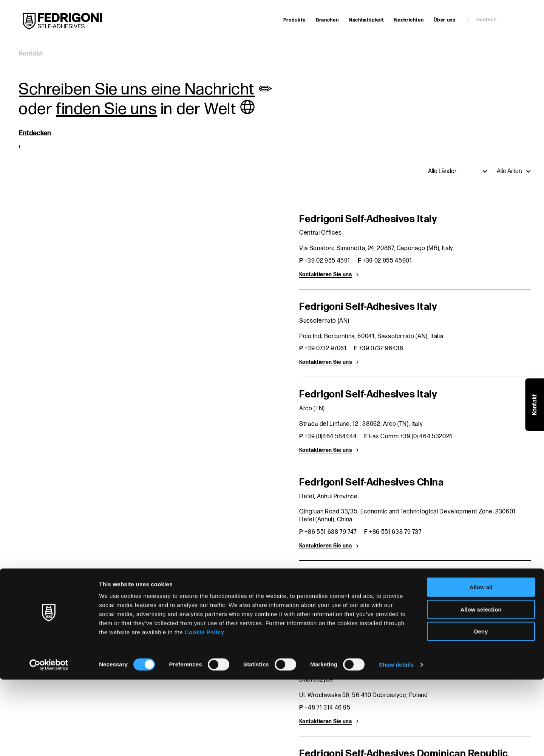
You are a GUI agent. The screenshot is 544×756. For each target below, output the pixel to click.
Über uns (444, 20)
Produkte (294, 20)
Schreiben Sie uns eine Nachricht (137, 90)
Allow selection (481, 686)
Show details (396, 741)
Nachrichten (409, 20)
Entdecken (35, 133)
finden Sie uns (107, 109)
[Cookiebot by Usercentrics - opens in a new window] (49, 741)
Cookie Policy (205, 709)
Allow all (481, 664)
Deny (481, 708)
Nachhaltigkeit (366, 20)
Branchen (327, 20)
